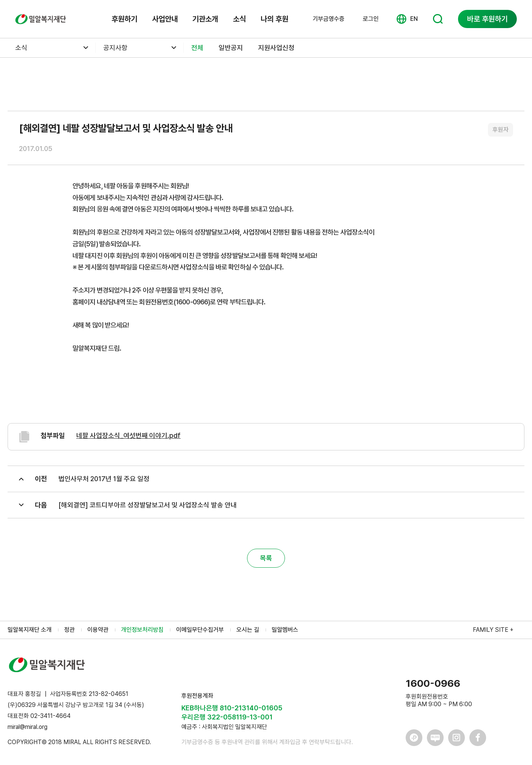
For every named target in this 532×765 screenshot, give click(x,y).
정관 (69, 630)
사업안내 (165, 19)
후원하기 (124, 19)
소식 (239, 19)
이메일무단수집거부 (200, 630)
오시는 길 (248, 630)
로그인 (371, 19)
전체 (197, 48)
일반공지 (231, 48)
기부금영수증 (329, 19)
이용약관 (98, 630)
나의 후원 (275, 19)
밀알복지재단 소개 (30, 630)
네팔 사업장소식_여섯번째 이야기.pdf (128, 435)
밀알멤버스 (285, 630)
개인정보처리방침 (142, 630)
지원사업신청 (276, 48)
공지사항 (115, 48)
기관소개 (205, 19)
